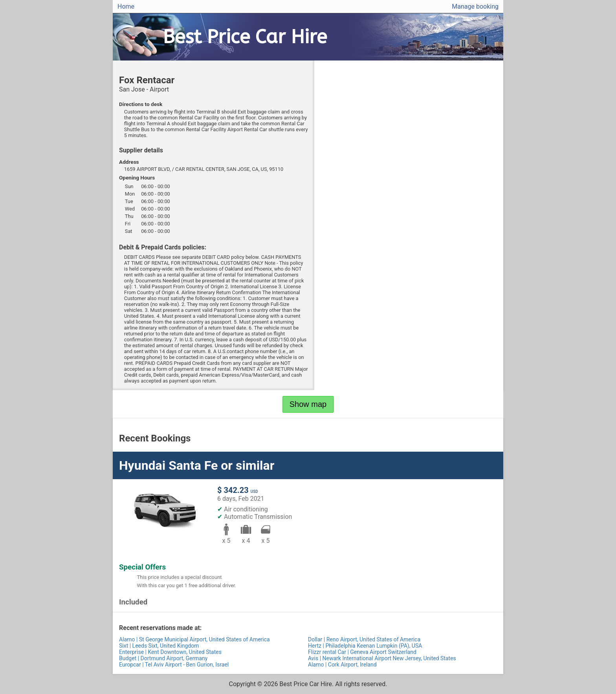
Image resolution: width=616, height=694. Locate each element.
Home (126, 6)
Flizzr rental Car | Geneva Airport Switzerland (362, 652)
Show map (308, 404)
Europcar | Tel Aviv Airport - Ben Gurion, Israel (174, 665)
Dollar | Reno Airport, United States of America (364, 639)
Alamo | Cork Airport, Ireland (342, 665)
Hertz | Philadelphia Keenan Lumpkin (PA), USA (365, 646)
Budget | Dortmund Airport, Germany (163, 658)
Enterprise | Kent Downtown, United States (170, 652)
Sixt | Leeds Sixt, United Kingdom (159, 646)
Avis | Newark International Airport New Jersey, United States (382, 658)
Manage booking (475, 6)
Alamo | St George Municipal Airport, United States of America (194, 639)
